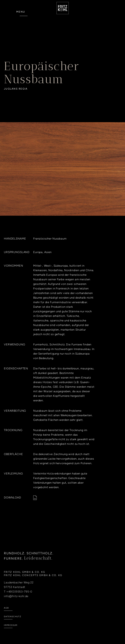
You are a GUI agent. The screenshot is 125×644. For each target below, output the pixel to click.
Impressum (11, 628)
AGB (6, 611)
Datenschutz (13, 620)
